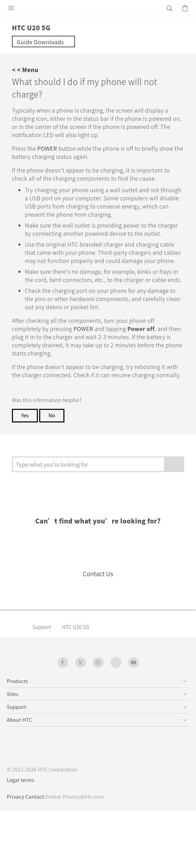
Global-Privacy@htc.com (75, 797)
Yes (25, 415)
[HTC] (98, 8)
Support (42, 627)
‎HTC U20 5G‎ (76, 627)
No (52, 415)
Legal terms (21, 780)
